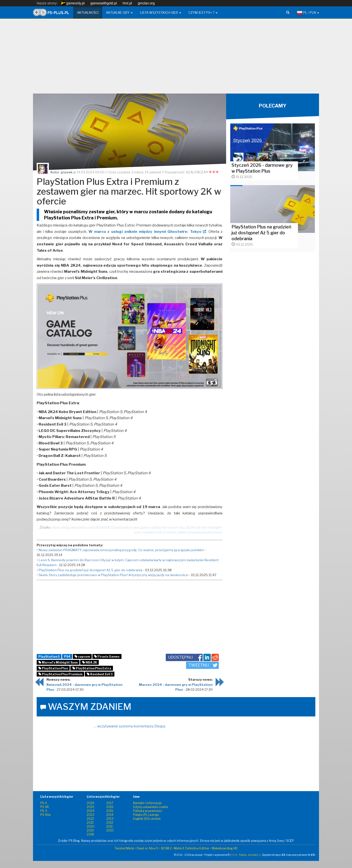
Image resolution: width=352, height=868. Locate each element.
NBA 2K (90, 662)
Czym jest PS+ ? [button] (203, 12)
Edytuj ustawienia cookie (151, 807)
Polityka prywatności (148, 811)
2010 (110, 830)
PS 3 (44, 811)
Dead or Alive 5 (148, 848)
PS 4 (44, 803)
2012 (110, 823)
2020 (91, 826)
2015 (110, 811)
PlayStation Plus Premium (60, 674)
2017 (110, 803)
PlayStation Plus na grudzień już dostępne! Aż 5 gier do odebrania (90, 570)
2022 (90, 819)
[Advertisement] (176, 58)
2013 (110, 819)
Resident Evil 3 (100, 674)
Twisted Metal (124, 848)
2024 (91, 811)
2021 (90, 823)
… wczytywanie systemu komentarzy (130, 726)
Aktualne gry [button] (119, 12)
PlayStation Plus (53, 668)
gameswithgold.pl (104, 3)
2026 (91, 803)
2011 (110, 826)
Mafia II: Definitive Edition (192, 848)
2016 (110, 807)
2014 (110, 815)
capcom (82, 657)
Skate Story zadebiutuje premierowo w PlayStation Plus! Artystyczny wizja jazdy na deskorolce (113, 575)
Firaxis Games (107, 657)
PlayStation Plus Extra (92, 668)
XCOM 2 (166, 848)
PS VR (45, 807)
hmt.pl (127, 3)
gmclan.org (146, 3)
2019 (90, 830)
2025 (91, 807)
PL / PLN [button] (308, 13)
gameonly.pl (73, 3)
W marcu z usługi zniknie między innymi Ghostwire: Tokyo (147, 232)
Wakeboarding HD (225, 848)
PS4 (67, 657)
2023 (91, 815)
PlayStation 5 (49, 657)
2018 (90, 834)
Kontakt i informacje (147, 803)
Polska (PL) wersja (146, 815)
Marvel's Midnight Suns (58, 662)
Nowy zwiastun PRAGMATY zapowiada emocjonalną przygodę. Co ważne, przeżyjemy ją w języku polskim (121, 550)
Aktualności (88, 12)
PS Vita (45, 815)
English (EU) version (147, 819)
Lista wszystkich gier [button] (161, 12)
